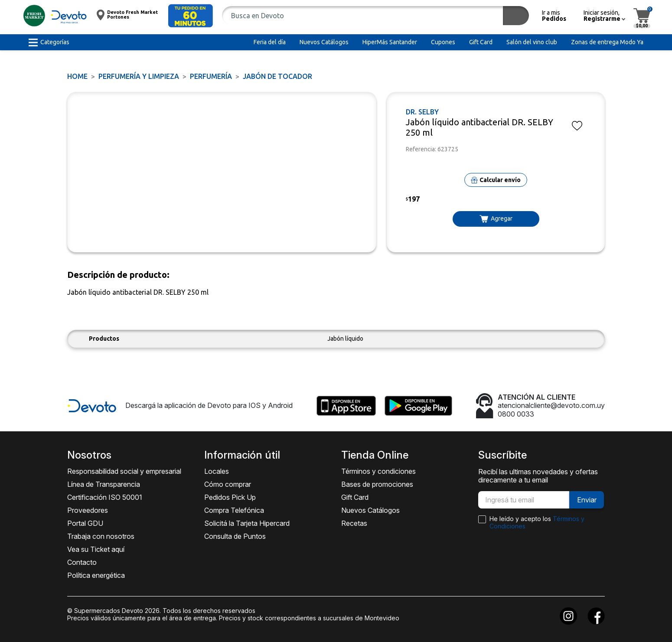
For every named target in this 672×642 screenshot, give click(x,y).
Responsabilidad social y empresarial (124, 471)
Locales (217, 471)
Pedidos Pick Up (230, 497)
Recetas (354, 523)
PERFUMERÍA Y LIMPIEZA (139, 76)
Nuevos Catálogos (370, 510)
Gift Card (355, 497)
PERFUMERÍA (211, 76)
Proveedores (88, 510)
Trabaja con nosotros (101, 536)
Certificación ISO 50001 (105, 497)
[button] (191, 16)
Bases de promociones (377, 484)
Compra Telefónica (234, 510)
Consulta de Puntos (235, 536)
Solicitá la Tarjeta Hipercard (247, 523)
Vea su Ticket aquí (96, 549)
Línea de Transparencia (104, 484)
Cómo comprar (228, 484)
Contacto (82, 562)
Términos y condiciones (378, 471)
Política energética (96, 575)
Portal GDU (85, 523)
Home (77, 76)
